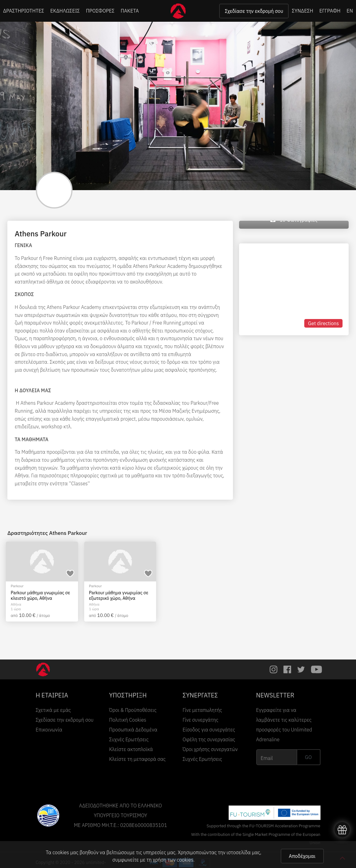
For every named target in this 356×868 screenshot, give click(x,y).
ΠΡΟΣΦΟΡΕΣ (100, 11)
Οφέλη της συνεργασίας (209, 739)
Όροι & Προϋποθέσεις (133, 710)
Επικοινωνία (49, 730)
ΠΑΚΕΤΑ (130, 11)
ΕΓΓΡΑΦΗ (330, 11)
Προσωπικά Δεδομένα (133, 730)
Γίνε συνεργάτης (201, 720)
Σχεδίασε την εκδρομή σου (254, 11)
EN (350, 11)
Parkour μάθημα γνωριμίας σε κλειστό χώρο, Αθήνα (40, 595)
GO (308, 757)
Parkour (17, 586)
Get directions (323, 323)
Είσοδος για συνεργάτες (209, 730)
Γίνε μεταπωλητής (202, 710)
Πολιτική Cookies (128, 720)
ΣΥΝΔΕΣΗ (302, 11)
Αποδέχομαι (302, 856)
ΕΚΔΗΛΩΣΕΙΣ (65, 11)
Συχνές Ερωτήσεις (129, 739)
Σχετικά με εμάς (53, 710)
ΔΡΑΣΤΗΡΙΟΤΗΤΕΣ (24, 11)
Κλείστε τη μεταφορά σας (138, 759)
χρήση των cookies (173, 860)
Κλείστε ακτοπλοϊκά (131, 749)
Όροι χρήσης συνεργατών (210, 749)
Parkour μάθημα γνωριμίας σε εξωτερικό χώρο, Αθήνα (119, 595)
